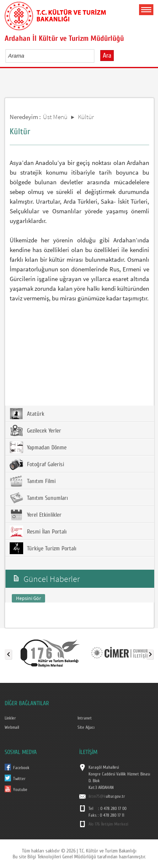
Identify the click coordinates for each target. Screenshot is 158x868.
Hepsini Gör (28, 598)
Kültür (86, 117)
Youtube (20, 790)
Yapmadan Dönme (38, 447)
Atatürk (27, 414)
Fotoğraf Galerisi (37, 464)
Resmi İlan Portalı (38, 531)
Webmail (12, 727)
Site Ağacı (86, 727)
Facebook (21, 768)
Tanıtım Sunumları (39, 498)
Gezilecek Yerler (35, 430)
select (97, 56)
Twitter (19, 779)
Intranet (85, 718)
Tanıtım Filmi (33, 481)
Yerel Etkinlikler (36, 515)
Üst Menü (55, 117)
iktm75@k (97, 796)
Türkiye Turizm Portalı (43, 548)
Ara (107, 56)
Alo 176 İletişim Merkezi (108, 824)
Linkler (10, 718)
